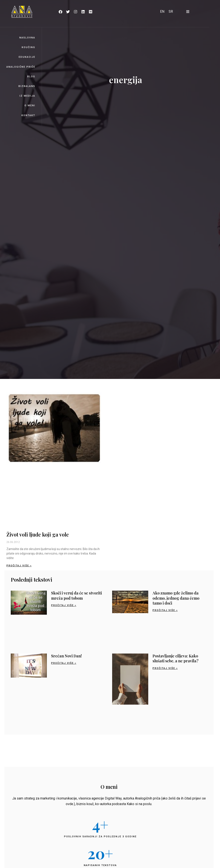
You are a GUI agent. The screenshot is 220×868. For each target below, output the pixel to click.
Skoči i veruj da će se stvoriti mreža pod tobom (76, 595)
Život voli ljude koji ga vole (38, 534)
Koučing (28, 47)
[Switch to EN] (162, 12)
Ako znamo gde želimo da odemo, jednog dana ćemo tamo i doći (176, 598)
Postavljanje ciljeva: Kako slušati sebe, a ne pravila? (176, 658)
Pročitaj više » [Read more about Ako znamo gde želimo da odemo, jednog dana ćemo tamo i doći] (165, 610)
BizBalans (27, 86)
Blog (31, 77)
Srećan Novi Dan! (66, 656)
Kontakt (28, 115)
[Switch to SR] (171, 12)
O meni (30, 106)
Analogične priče (21, 67)
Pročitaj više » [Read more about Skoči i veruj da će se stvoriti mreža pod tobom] (64, 605)
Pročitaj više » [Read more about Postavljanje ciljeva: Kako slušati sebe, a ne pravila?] (165, 668)
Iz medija (27, 96)
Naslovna (27, 38)
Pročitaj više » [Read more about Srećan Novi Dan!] (64, 663)
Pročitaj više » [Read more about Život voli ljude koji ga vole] (19, 566)
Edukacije (27, 57)
